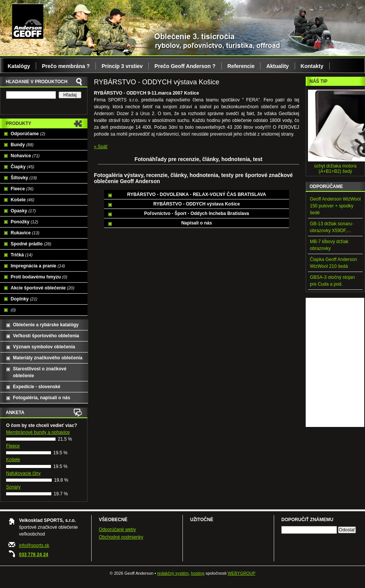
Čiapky (22, 167)
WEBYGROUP (242, 573)
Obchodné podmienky (121, 537)
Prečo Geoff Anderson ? (185, 66)
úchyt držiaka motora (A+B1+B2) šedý (335, 169)
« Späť (101, 147)
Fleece (22, 189)
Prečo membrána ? (66, 66)
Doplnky (24, 299)
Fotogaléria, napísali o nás (42, 398)
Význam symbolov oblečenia (44, 347)
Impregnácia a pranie (38, 266)
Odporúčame (28, 134)
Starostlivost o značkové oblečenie (40, 372)
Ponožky (24, 222)
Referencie (241, 66)
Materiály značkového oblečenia (48, 358)
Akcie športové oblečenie (43, 288)
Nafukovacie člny (23, 473)
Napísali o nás (197, 223)
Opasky (23, 211)
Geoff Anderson (28, 21)
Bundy (22, 145)
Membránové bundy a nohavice (38, 432)
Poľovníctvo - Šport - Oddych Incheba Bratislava (197, 213)
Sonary (13, 487)
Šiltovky (24, 178)
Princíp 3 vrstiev (122, 66)
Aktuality (277, 66)
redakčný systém (173, 573)
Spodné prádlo (31, 244)
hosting (198, 573)
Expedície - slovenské (37, 387)
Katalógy (19, 66)
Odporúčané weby (117, 530)
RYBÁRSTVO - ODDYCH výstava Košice (197, 204)
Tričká (22, 255)
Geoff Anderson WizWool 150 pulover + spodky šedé (335, 206)
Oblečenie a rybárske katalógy (46, 325)
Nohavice (25, 156)
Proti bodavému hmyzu (39, 277)
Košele (22, 200)
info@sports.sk (34, 545)
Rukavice (25, 233)
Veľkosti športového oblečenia (46, 336)
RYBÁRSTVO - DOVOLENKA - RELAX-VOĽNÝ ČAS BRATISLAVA (196, 194)
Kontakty (312, 66)
